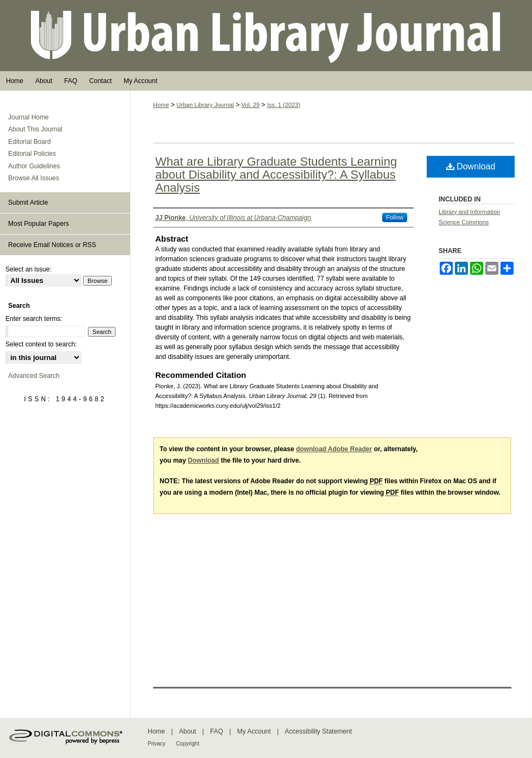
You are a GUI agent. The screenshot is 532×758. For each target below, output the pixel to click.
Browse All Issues (34, 178)
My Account (254, 731)
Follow (395, 217)
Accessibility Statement (318, 731)
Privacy (157, 744)
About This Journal (35, 129)
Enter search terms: (34, 319)
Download (471, 166)
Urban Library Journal (266, 36)
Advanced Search (34, 376)
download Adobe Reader (334, 449)
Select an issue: (28, 269)
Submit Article (28, 203)
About (188, 731)
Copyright (188, 744)
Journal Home (28, 117)
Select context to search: (41, 344)
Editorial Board (30, 142)
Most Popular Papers (39, 224)
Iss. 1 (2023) (284, 105)
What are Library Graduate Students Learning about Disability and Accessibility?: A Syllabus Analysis (276, 175)
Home (161, 105)
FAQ (217, 731)
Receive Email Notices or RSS (52, 245)
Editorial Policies (32, 154)
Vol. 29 (251, 105)
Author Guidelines (34, 166)
